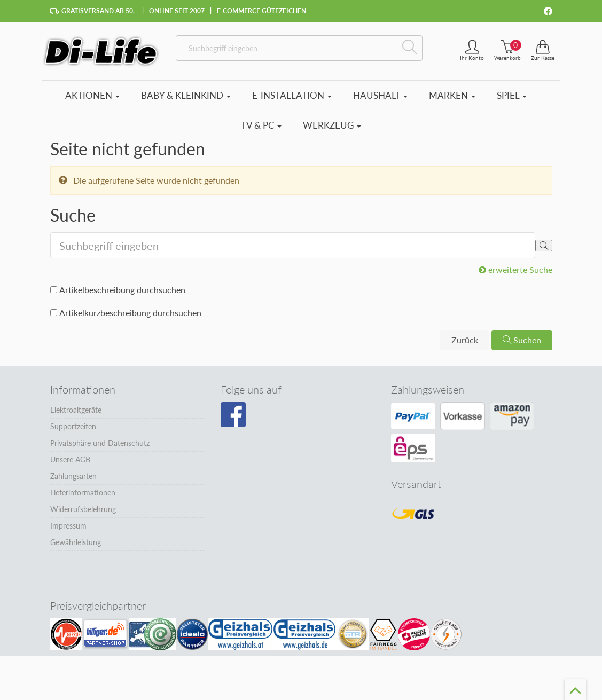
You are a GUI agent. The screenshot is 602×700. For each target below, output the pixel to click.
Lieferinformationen (83, 493)
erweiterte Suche (515, 269)
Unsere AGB (70, 459)
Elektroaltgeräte (76, 410)
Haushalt (380, 95)
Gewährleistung (76, 542)
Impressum (68, 526)
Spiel (512, 95)
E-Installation (292, 95)
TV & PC (261, 125)
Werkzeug (332, 125)
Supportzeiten (73, 426)
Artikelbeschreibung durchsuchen (122, 290)
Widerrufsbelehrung (83, 509)
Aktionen (92, 95)
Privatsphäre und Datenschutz (100, 443)
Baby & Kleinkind (186, 95)
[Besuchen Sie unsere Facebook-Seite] (233, 415)
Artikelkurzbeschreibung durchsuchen (130, 313)
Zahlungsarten (73, 476)
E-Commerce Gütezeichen (261, 11)
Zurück (465, 340)
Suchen (522, 340)
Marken (452, 95)
